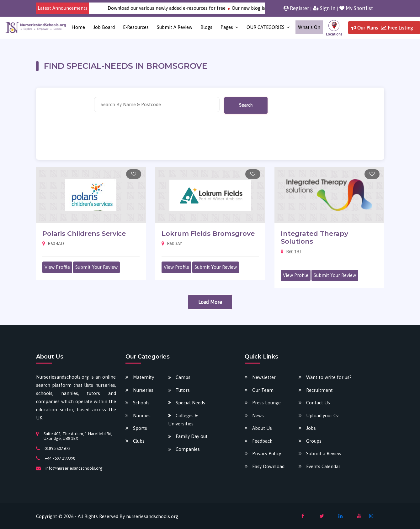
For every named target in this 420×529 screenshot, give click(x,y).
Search (246, 105)
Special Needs (190, 403)
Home (78, 27)
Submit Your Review (96, 267)
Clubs (139, 441)
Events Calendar (323, 466)
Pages (227, 27)
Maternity (144, 377)
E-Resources (136, 27)
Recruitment (319, 390)
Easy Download (268, 466)
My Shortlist (356, 8)
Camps (183, 377)
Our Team (263, 390)
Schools (141, 403)
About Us (262, 428)
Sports (140, 428)
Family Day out (192, 436)
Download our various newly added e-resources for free (180, 8)
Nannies (142, 416)
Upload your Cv (322, 416)
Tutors (183, 390)
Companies (188, 449)
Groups (314, 441)
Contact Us (318, 403)
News (258, 416)
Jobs (311, 428)
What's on (309, 27)
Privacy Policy (267, 453)
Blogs (206, 27)
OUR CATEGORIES (266, 27)
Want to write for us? (329, 377)
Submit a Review (175, 27)
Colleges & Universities (183, 420)
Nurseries (143, 390)
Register (296, 8)
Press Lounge (266, 403)
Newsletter (264, 377)
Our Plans (365, 28)
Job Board (104, 27)
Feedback (262, 441)
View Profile (57, 267)
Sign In (324, 8)
